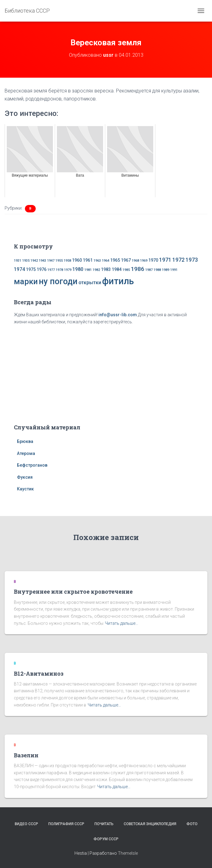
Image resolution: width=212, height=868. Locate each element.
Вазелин (26, 755)
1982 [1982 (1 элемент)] (96, 270)
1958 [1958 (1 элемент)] (67, 261)
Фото (192, 824)
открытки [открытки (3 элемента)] (90, 283)
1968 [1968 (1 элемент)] (135, 261)
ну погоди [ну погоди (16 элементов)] (58, 281)
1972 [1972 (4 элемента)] (178, 260)
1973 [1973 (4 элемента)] (192, 260)
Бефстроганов (32, 465)
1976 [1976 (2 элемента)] (42, 269)
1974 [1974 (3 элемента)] (19, 269)
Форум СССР (106, 839)
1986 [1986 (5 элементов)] (138, 269)
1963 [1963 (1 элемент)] (97, 261)
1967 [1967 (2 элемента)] (126, 260)
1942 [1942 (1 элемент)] (34, 261)
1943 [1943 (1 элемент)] (42, 261)
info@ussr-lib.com (118, 315)
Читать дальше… (122, 623)
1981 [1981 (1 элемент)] (88, 270)
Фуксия (25, 477)
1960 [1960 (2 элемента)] (77, 260)
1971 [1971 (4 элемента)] (165, 260)
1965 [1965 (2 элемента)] (115, 260)
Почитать (104, 824)
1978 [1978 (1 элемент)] (59, 270)
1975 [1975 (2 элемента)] (31, 269)
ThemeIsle (128, 853)
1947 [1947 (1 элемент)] (51, 261)
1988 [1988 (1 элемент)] (157, 270)
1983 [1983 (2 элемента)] (106, 269)
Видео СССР (26, 824)
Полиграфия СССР (66, 824)
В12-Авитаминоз (39, 674)
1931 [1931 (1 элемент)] (18, 261)
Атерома (26, 453)
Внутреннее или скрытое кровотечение (73, 592)
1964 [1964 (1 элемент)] (106, 261)
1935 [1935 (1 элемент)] (26, 261)
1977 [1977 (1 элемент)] (51, 270)
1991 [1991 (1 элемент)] (174, 270)
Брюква (25, 441)
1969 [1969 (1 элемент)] (144, 261)
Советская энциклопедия (150, 824)
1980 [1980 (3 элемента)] (78, 269)
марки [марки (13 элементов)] (26, 281)
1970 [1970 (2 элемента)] (153, 260)
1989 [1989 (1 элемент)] (166, 270)
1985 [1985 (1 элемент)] (126, 270)
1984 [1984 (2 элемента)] (117, 269)
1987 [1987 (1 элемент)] (149, 270)
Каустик (25, 489)
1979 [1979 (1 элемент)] (68, 270)
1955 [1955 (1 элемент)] (59, 261)
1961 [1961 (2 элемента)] (88, 260)
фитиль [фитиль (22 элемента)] (118, 281)
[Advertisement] (106, 373)
